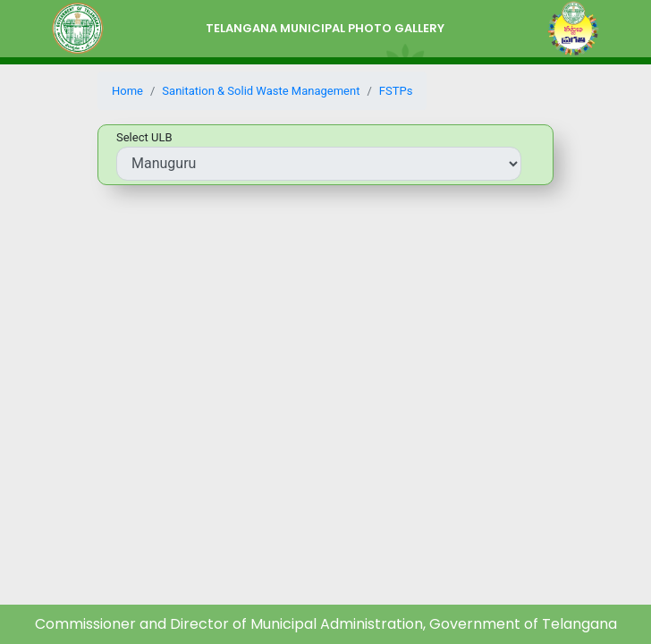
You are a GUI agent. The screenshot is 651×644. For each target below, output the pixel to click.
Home (127, 91)
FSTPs (396, 91)
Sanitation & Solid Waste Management (261, 91)
